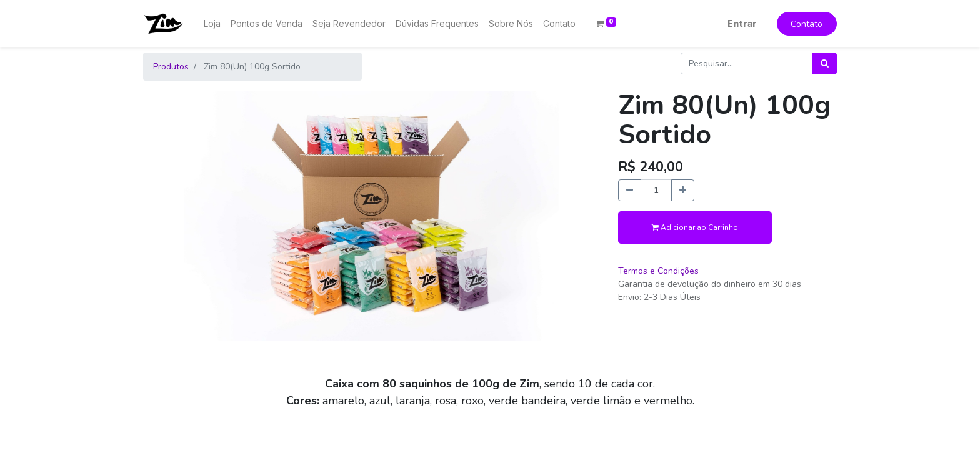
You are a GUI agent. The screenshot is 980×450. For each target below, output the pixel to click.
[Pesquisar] (825, 63)
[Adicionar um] (683, 190)
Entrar (742, 23)
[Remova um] (630, 190)
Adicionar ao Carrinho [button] (695, 227)
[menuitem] (212, 23)
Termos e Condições (658, 271)
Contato (807, 24)
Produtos (171, 67)
